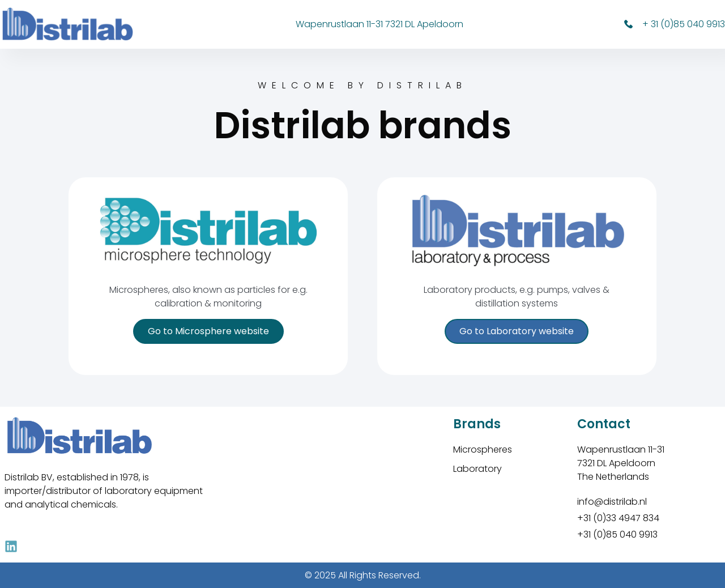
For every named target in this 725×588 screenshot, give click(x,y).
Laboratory (477, 469)
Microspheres (483, 449)
